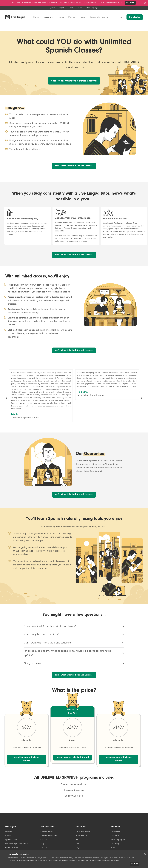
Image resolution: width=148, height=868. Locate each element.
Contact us (116, 843)
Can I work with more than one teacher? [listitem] (74, 650)
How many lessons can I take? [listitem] (74, 642)
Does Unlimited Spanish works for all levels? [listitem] (74, 634)
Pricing (72, 17)
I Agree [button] (135, 864)
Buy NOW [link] (130, 3)
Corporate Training (99, 17)
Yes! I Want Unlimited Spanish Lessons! (74, 84)
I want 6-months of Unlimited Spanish (119, 769)
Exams (61, 17)
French (71, 8)
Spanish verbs (46, 843)
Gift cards (115, 847)
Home (36, 17)
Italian (80, 8)
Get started (135, 17)
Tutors (82, 17)
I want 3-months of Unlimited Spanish (27, 769)
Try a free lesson (83, 843)
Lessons (47, 17)
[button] (145, 854)
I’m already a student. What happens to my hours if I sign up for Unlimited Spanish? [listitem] (74, 660)
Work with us (81, 847)
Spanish (52, 8)
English (62, 8)
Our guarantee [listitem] (74, 671)
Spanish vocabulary (49, 847)
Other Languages (92, 8)
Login (122, 17)
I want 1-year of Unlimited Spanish (72, 769)
